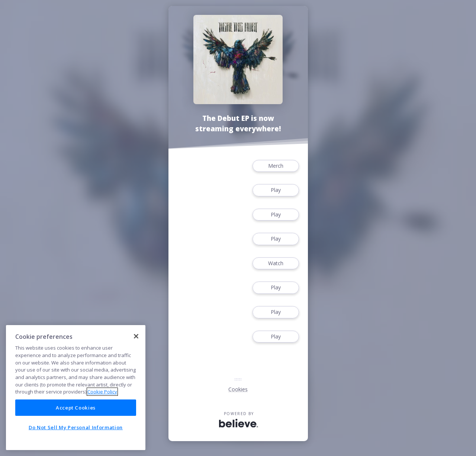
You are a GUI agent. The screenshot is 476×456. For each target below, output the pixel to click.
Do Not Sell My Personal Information (76, 427)
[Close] (136, 336)
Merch (276, 166)
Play (276, 190)
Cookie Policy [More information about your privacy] (102, 392)
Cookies (238, 389)
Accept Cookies (76, 408)
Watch (276, 264)
